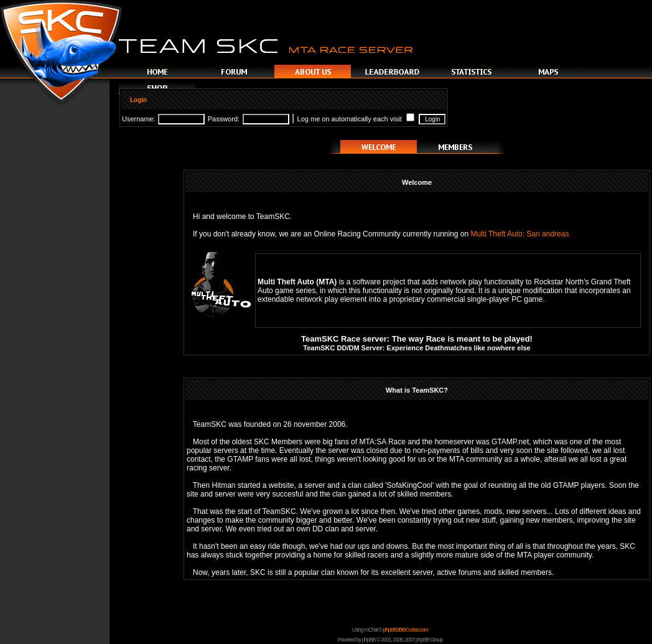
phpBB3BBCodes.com (405, 630)
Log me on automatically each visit (356, 119)
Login (138, 100)
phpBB (369, 640)
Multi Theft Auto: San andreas (520, 234)
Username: (139, 119)
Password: (224, 119)
